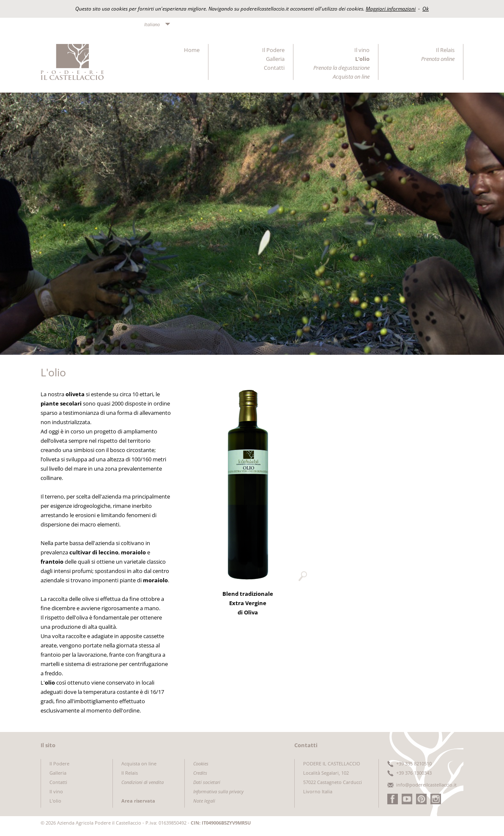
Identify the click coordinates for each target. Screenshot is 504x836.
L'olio (362, 59)
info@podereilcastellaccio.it (426, 785)
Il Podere (273, 50)
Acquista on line (139, 763)
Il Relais (445, 50)
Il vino (362, 50)
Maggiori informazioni (391, 9)
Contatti (274, 68)
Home (192, 50)
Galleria (275, 59)
